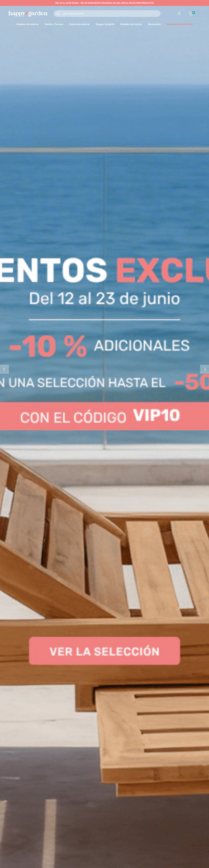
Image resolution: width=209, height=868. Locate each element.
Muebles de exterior (28, 24)
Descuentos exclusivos (180, 24)
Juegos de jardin (105, 24)
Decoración (154, 24)
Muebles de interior (131, 24)
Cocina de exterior (79, 24)
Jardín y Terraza (54, 24)
